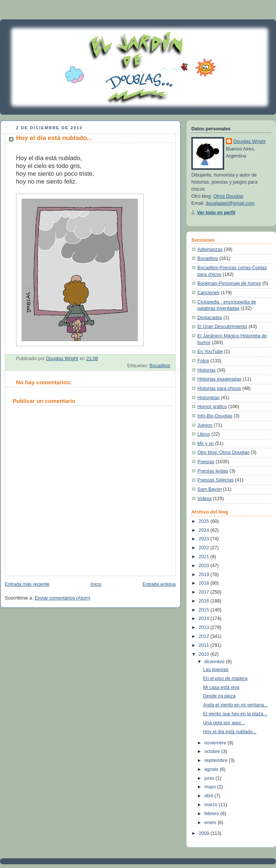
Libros (204, 434)
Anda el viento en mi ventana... (236, 705)
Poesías (206, 462)
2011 (205, 645)
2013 (205, 627)
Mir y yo (206, 443)
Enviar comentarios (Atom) (62, 598)
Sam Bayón (209, 489)
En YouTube (210, 352)
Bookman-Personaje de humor (229, 283)
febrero (212, 814)
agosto (212, 769)
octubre (213, 751)
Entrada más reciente (27, 584)
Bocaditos (160, 366)
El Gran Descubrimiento (222, 327)
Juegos (205, 425)
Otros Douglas (228, 196)
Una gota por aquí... (224, 723)
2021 (205, 557)
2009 (205, 833)
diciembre (215, 662)
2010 (205, 654)
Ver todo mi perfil (216, 213)
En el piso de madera (225, 678)
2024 (205, 530)
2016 (205, 601)
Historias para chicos (219, 388)
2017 (205, 592)
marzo (212, 805)
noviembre (216, 743)
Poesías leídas (213, 471)
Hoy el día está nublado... (230, 732)
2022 (205, 548)
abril (209, 796)
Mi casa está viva (221, 687)
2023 (205, 539)
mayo (211, 787)
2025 (205, 521)
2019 (205, 575)
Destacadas (210, 318)
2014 (205, 619)
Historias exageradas (219, 379)
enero (211, 823)
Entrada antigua (159, 584)
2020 (205, 566)
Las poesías (216, 670)
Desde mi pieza (219, 696)
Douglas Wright (250, 142)
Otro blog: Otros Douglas (223, 452)
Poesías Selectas (215, 480)
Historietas (208, 398)
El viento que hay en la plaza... (235, 714)
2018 (205, 583)
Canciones (208, 293)
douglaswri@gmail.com (230, 203)
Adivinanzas (210, 249)
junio (210, 778)
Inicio (96, 584)
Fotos (203, 361)
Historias (206, 370)
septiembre (217, 760)
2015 (205, 610)
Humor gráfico (212, 407)
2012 (205, 636)
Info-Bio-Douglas (215, 416)
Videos (204, 499)
